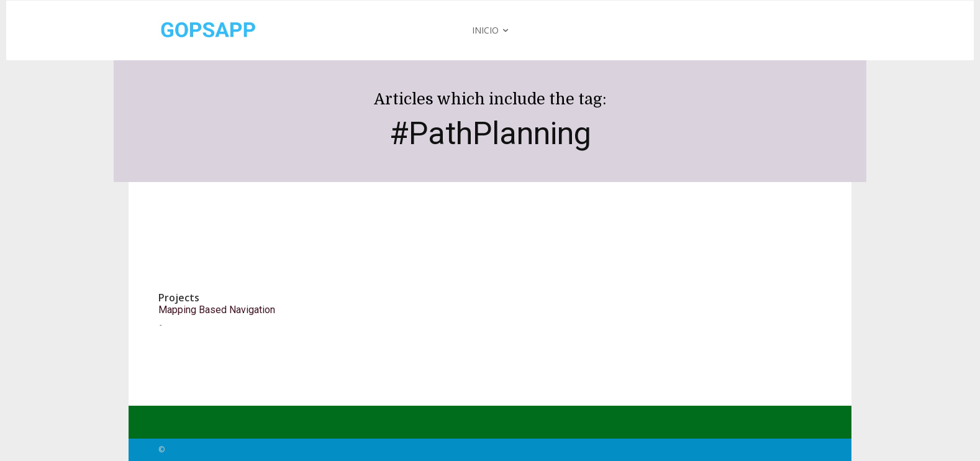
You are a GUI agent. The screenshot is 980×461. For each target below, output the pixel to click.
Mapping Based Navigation (217, 310)
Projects (179, 298)
